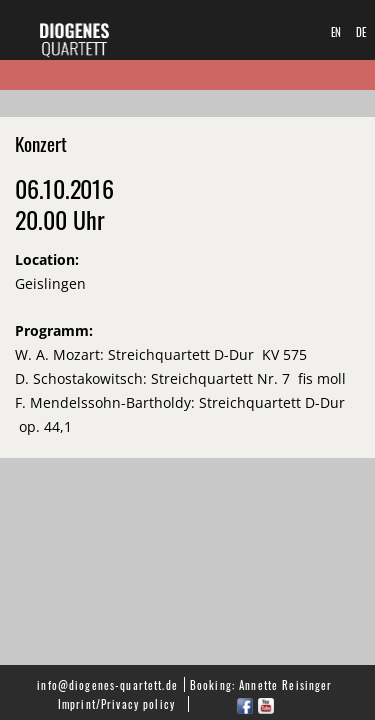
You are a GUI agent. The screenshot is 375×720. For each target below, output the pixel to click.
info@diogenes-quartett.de (107, 684)
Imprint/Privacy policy (116, 703)
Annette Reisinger (285, 684)
